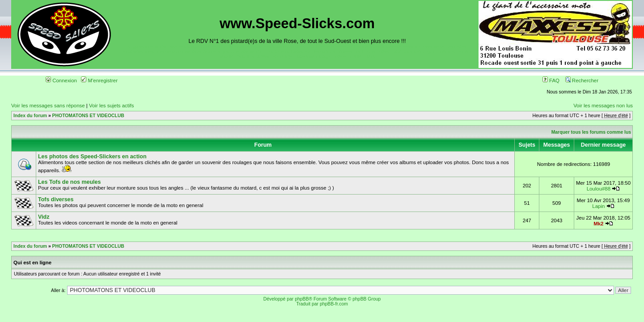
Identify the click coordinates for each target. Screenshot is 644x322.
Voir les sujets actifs (111, 106)
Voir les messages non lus (603, 106)
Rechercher (582, 80)
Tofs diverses (56, 199)
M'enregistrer (99, 80)
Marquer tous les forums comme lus (591, 132)
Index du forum (30, 116)
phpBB (302, 299)
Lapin (598, 206)
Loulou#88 (599, 189)
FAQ (551, 80)
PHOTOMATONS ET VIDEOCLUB (88, 116)
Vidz (44, 217)
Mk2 (598, 224)
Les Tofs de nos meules (69, 182)
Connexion (61, 80)
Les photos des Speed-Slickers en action (92, 157)
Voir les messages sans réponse (48, 106)
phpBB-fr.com (334, 304)
